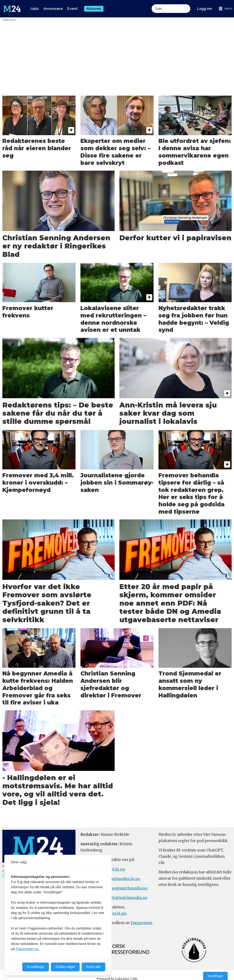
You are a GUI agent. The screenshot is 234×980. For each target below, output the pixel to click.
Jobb (34, 9)
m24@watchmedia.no (127, 898)
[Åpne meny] (226, 9)
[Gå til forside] (12, 9)
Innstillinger (215, 976)
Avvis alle (93, 967)
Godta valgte (65, 967)
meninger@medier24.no (117, 879)
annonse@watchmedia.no (123, 888)
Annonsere (53, 9)
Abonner (94, 9)
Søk (152, 9)
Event (73, 9)
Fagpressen (142, 923)
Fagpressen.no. (28, 949)
